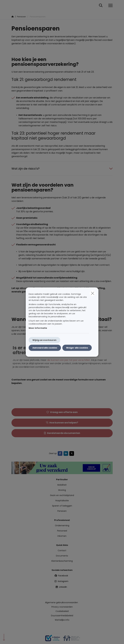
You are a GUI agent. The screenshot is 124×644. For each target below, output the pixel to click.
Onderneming (62, 526)
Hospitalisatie (62, 501)
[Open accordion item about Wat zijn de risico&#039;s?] (62, 169)
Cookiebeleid (62, 611)
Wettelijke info (62, 620)
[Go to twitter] (72, 453)
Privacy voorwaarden (62, 607)
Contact (62, 550)
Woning (62, 490)
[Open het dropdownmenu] (110, 6)
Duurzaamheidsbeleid (62, 616)
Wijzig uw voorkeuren (44, 340)
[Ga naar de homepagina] (13, 5)
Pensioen (62, 511)
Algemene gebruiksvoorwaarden (61, 602)
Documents (62, 556)
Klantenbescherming (62, 561)
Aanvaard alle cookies (45, 348)
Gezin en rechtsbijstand (62, 495)
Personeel (62, 531)
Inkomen (62, 536)
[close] (93, 293)
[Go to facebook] (61, 453)
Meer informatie (38, 328)
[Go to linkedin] (66, 453)
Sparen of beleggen (62, 506)
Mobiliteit (62, 485)
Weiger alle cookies (77, 348)
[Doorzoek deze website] (101, 6)
